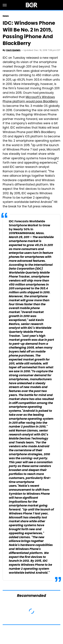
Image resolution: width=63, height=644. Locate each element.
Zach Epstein (13, 50)
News (6, 16)
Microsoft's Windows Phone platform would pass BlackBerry (30, 100)
